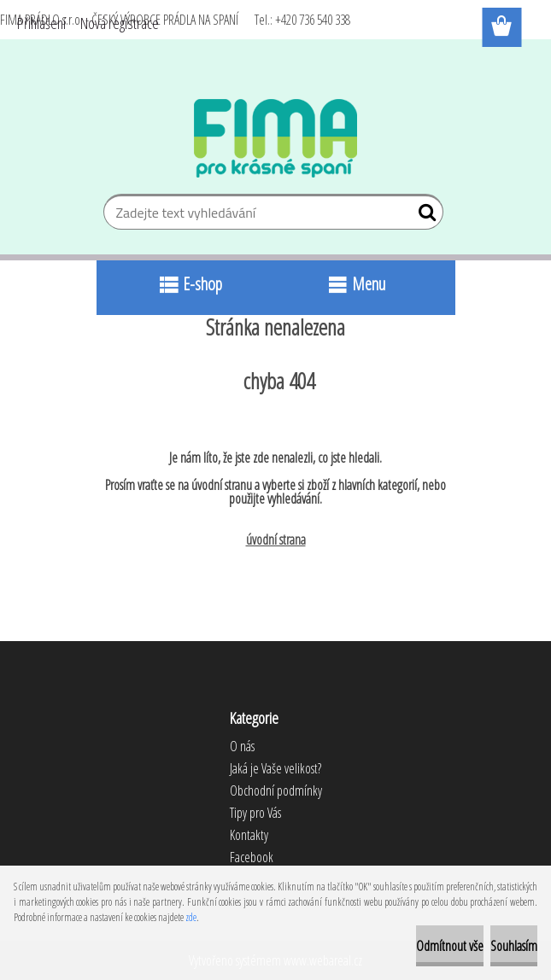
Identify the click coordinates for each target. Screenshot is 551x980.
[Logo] (275, 138)
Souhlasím (514, 946)
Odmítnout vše (450, 946)
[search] (423, 216)
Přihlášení (41, 23)
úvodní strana (276, 540)
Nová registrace (120, 23)
